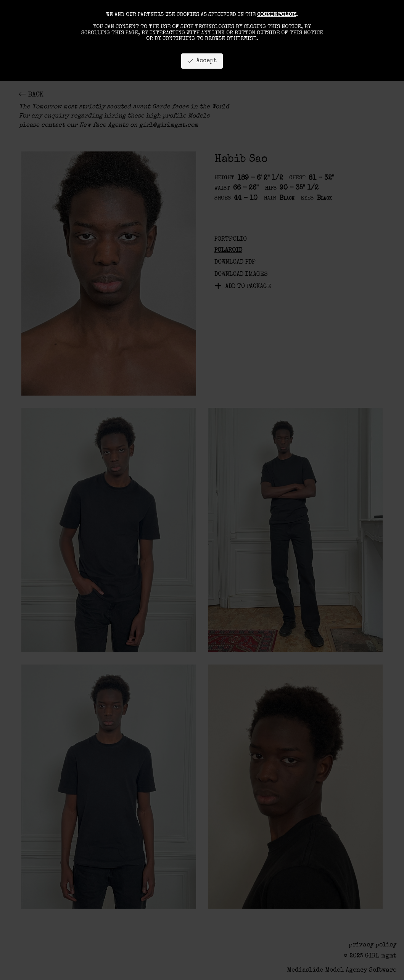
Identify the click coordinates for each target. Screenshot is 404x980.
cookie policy (277, 15)
